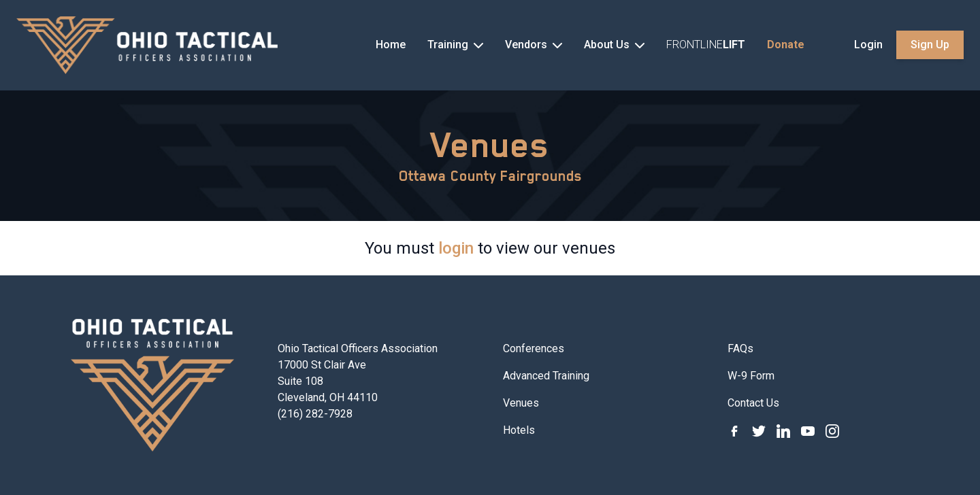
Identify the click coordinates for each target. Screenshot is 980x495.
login (456, 248)
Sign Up (930, 45)
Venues (490, 145)
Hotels (519, 430)
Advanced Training (546, 376)
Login (868, 45)
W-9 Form (751, 376)
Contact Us (753, 403)
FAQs (740, 348)
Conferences (534, 348)
